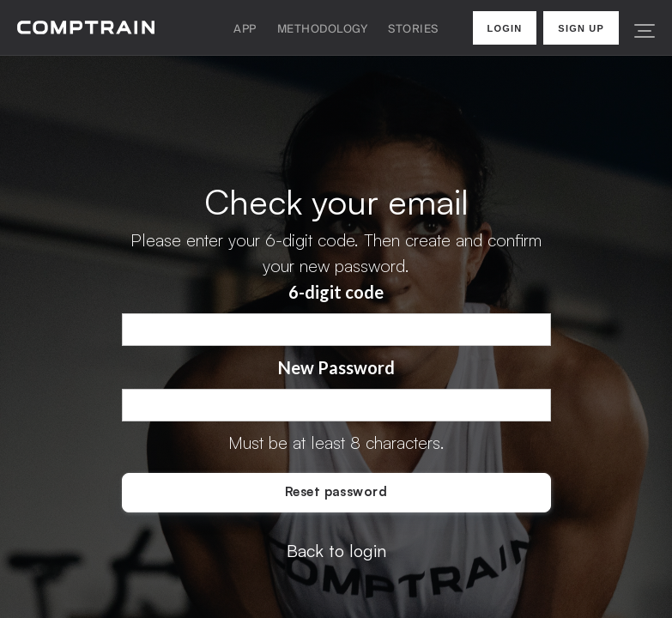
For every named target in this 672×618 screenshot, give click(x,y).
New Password (336, 367)
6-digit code (336, 292)
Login (505, 28)
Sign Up (581, 28)
